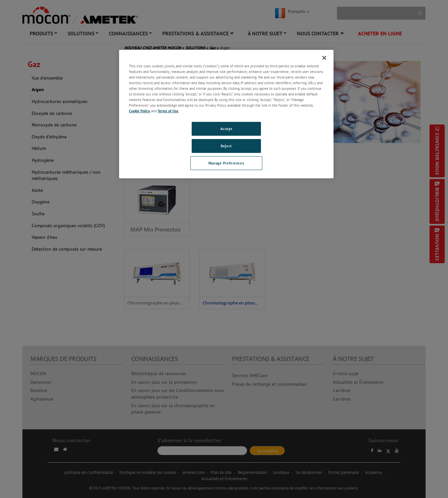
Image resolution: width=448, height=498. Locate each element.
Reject (226, 146)
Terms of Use (168, 111)
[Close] (324, 58)
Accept (226, 129)
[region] (226, 114)
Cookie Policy (139, 111)
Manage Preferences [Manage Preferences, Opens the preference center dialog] (226, 163)
